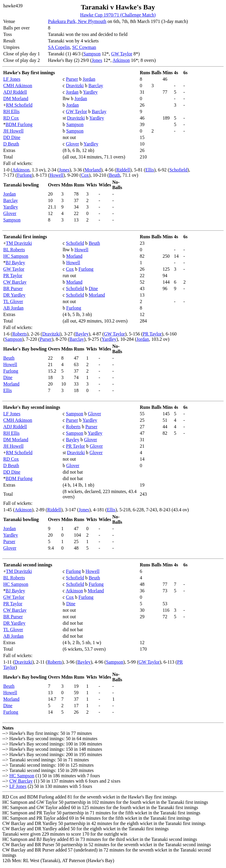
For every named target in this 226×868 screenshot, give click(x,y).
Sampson (92, 54)
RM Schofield (19, 105)
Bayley (82, 334)
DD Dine (12, 137)
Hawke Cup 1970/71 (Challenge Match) (118, 15)
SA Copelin (59, 47)
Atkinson (121, 60)
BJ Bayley (15, 263)
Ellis (150, 170)
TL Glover (13, 301)
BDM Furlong (19, 124)
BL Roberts (14, 250)
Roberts (20, 334)
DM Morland (16, 99)
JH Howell (13, 131)
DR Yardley (14, 295)
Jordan (89, 79)
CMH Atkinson (18, 86)
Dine (93, 288)
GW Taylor (122, 54)
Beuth (114, 175)
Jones (97, 60)
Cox (85, 175)
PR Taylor (13, 276)
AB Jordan (13, 308)
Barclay (96, 86)
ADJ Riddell (15, 92)
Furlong (25, 175)
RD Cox (11, 118)
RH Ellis (11, 111)
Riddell (123, 170)
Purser (72, 79)
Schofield (178, 170)
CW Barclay (15, 282)
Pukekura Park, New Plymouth (77, 21)
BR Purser (13, 288)
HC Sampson (16, 256)
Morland (93, 170)
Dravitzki (75, 86)
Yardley (90, 92)
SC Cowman (84, 47)
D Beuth (11, 144)
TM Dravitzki (19, 243)
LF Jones (12, 79)
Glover (72, 144)
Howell (56, 175)
